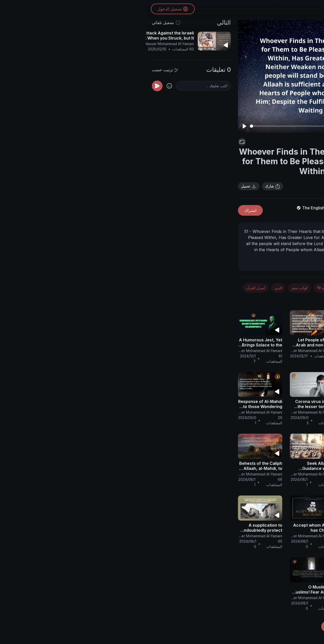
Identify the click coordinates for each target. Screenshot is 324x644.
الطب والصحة (216, 288)
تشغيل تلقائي (17, 23)
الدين (132, 288)
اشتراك (105, 210)
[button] (311, 315)
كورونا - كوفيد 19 (219, 142)
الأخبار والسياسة (277, 288)
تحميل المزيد (192, 627)
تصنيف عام (259, 299)
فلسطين (283, 299)
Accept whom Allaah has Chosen (168, 528)
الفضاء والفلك (246, 288)
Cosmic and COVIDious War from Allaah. (220, 407)
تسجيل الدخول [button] (27, 9)
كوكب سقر (154, 288)
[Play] (99, 126)
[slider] (164, 126)
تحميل (103, 186)
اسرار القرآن (110, 288)
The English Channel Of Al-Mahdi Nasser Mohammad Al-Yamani (214, 208)
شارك (127, 186)
